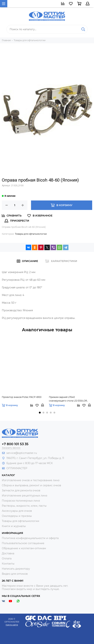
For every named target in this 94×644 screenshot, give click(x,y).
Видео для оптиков (15, 574)
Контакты (8, 564)
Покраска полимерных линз (21, 501)
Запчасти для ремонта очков (21, 490)
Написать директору (16, 569)
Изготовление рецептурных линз (24, 496)
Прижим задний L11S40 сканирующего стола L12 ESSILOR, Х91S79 (68, 399)
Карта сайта (12, 625)
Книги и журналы (14, 526)
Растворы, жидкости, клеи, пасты (24, 506)
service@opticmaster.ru (22, 453)
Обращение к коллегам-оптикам (24, 548)
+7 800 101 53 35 (15, 444)
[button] (40, 413)
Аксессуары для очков (17, 511)
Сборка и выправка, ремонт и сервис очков (31, 485)
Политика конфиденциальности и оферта (30, 538)
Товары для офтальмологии (31, 234)
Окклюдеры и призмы (17, 516)
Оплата (7, 558)
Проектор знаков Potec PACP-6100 (22, 397)
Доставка (8, 553)
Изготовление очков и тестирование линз (31, 480)
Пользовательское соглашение (23, 543)
